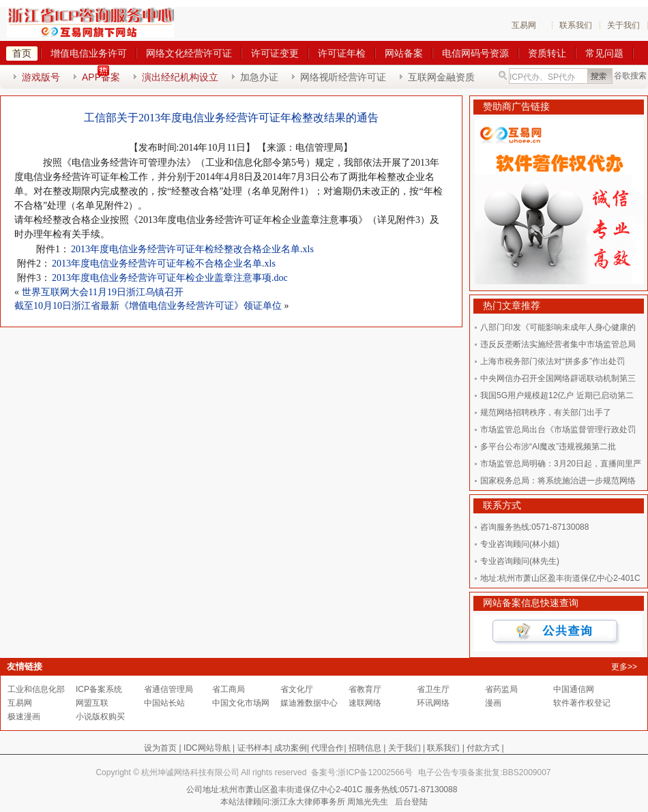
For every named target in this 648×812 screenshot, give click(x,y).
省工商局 (229, 689)
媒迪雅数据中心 (309, 703)
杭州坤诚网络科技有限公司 (190, 772)
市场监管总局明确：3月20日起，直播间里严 (561, 464)
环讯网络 (433, 703)
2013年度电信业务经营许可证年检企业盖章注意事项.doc (170, 278)
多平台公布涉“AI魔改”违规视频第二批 (548, 447)
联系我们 (576, 25)
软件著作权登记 (582, 703)
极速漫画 (24, 717)
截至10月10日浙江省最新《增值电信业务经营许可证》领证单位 (148, 306)
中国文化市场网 (241, 703)
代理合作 (327, 748)
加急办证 (259, 77)
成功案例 (291, 748)
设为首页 (160, 748)
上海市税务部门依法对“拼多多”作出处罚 (553, 361)
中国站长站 (164, 703)
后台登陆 (411, 802)
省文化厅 (297, 689)
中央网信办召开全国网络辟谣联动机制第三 (558, 378)
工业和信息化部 (36, 689)
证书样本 (254, 748)
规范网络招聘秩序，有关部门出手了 (546, 412)
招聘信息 (365, 748)
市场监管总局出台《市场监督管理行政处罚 (558, 430)
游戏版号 (41, 77)
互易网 (524, 25)
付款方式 (483, 748)
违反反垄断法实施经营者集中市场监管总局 (558, 344)
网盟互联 (92, 703)
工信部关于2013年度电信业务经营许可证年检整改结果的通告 (231, 118)
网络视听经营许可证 (343, 77)
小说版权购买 (100, 717)
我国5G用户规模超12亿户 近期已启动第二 (557, 395)
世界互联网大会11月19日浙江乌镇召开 (103, 292)
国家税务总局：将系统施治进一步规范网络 (558, 481)
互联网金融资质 (441, 77)
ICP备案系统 (99, 689)
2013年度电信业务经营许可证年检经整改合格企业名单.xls (192, 249)
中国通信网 (574, 689)
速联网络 (365, 703)
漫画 (493, 703)
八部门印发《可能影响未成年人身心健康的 (558, 327)
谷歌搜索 (630, 76)
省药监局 (501, 689)
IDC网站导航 (207, 748)
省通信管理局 (168, 689)
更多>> (624, 667)
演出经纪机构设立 (180, 77)
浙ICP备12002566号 (375, 772)
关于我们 (623, 25)
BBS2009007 (527, 772)
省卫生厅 (433, 689)
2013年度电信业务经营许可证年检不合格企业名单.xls (164, 264)
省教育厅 (365, 689)
